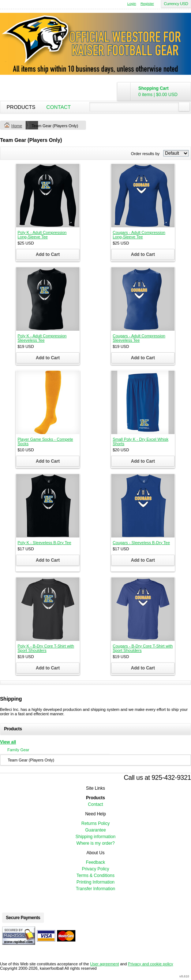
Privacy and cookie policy (151, 964)
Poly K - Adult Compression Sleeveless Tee (42, 338)
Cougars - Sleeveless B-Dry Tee (141, 543)
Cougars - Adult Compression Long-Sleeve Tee (139, 235)
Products (21, 107)
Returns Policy (95, 823)
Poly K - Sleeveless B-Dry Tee (44, 543)
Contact (59, 107)
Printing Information (95, 882)
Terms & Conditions (95, 876)
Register (147, 3)
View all (8, 742)
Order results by (145, 154)
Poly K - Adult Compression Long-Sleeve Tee (42, 235)
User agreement (104, 964)
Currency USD (176, 4)
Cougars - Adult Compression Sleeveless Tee (139, 338)
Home (17, 126)
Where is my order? (96, 843)
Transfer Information (95, 889)
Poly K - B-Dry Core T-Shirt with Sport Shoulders (46, 648)
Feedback (96, 862)
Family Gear (18, 750)
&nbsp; (48, 196)
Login (132, 3)
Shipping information (95, 837)
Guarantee (96, 830)
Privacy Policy (96, 869)
